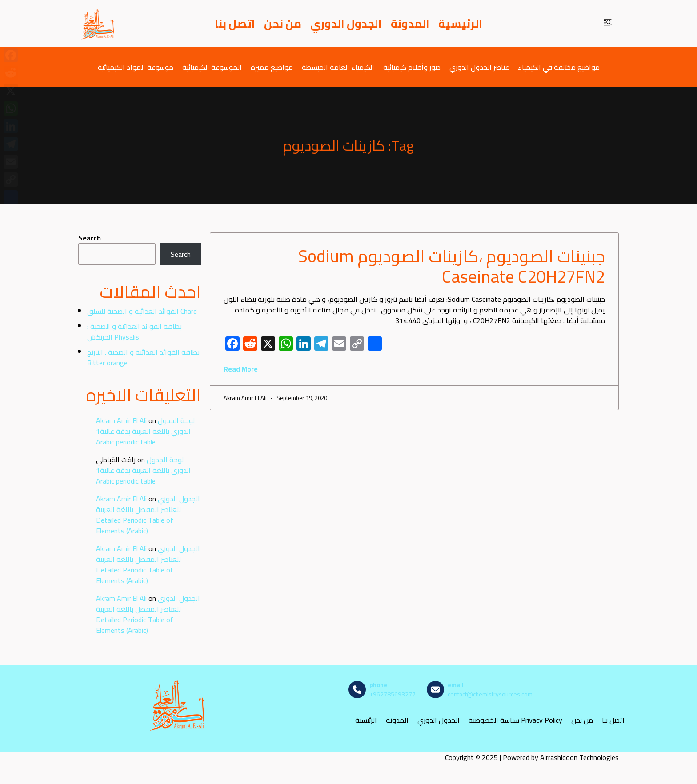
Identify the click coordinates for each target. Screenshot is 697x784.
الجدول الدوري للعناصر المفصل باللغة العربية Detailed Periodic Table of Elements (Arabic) (148, 515)
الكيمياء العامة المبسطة (338, 67)
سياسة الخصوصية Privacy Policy (515, 720)
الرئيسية (460, 24)
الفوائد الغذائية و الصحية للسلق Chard (142, 311)
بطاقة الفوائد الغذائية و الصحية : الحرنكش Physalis (134, 332)
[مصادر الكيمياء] (98, 24)
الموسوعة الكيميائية (212, 67)
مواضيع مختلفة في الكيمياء (559, 67)
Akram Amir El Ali (121, 420)
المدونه (397, 720)
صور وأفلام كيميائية (412, 67)
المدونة (410, 24)
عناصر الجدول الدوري (479, 67)
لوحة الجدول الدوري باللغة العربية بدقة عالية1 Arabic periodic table (145, 431)
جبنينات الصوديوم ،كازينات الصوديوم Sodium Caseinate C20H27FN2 (452, 266)
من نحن (283, 24)
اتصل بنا (235, 24)
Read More (241, 369)
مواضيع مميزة (272, 67)
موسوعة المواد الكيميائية (136, 67)
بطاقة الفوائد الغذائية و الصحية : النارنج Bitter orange (143, 357)
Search (90, 238)
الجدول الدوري (346, 24)
